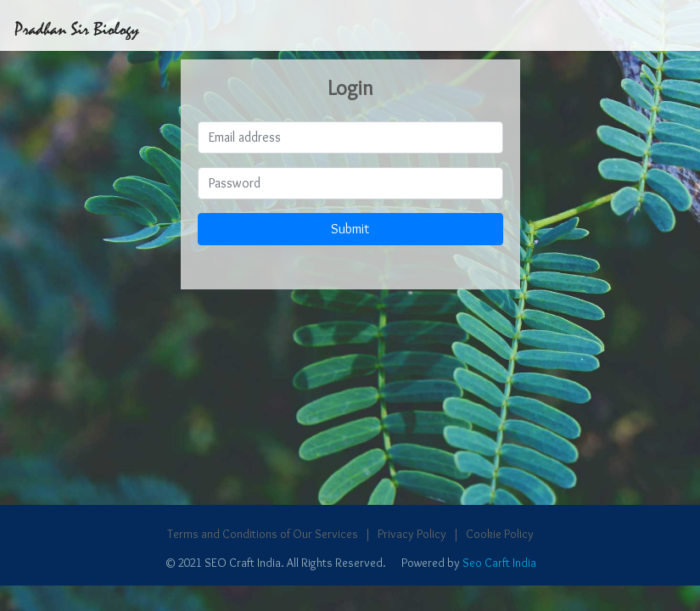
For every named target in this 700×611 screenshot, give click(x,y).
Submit (350, 229)
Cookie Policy (500, 534)
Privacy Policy (412, 534)
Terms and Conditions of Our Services (263, 534)
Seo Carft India (499, 563)
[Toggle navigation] (679, 25)
